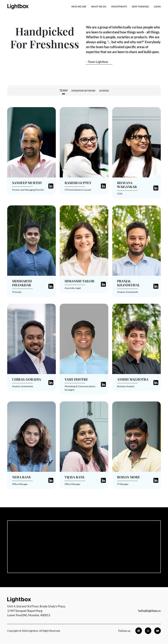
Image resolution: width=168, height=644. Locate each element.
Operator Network (83, 91)
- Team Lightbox (97, 62)
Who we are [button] (79, 7)
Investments (119, 7)
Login (157, 7)
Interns (104, 91)
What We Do (99, 7)
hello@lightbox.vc (149, 611)
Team (63, 90)
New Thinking (140, 7)
